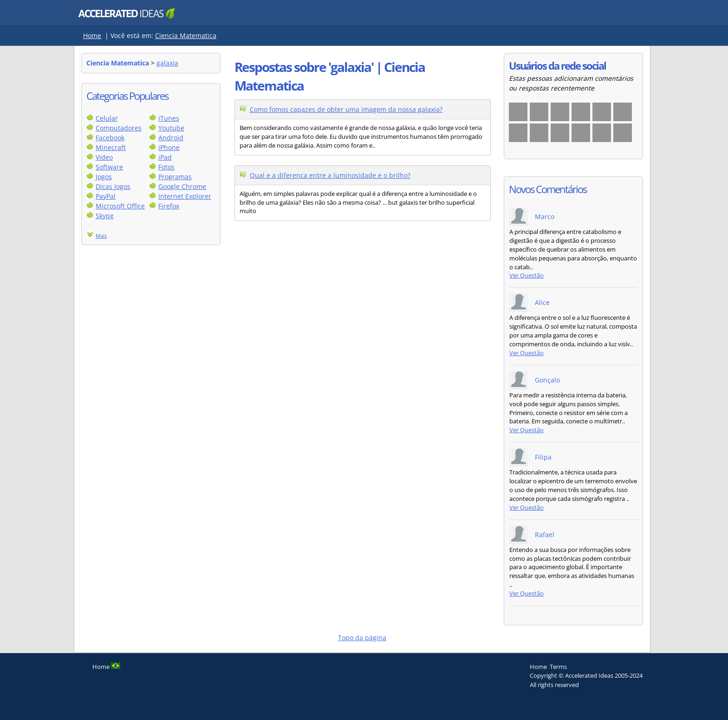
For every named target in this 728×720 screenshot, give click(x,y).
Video (104, 157)
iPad (165, 157)
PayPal (106, 196)
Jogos (104, 177)
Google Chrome (182, 186)
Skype (105, 216)
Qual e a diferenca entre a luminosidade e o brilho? (330, 175)
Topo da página (362, 638)
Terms (558, 667)
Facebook (110, 138)
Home (92, 36)
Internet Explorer (185, 196)
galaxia (167, 63)
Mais (101, 236)
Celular (107, 118)
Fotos (166, 167)
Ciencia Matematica (186, 36)
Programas (175, 177)
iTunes (169, 118)
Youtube (171, 128)
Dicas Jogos (113, 186)
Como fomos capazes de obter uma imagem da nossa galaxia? (346, 109)
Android (171, 138)
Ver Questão (526, 276)
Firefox (169, 206)
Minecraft (111, 147)
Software (109, 167)
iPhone (169, 147)
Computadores (119, 128)
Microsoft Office (120, 206)
